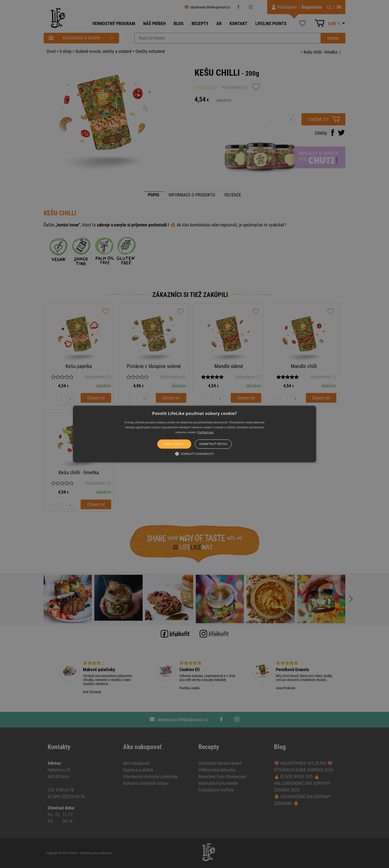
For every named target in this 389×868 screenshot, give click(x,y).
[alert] (194, 434)
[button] (195, 434)
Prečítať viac (205, 432)
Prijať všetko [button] (174, 444)
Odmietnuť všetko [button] (213, 444)
